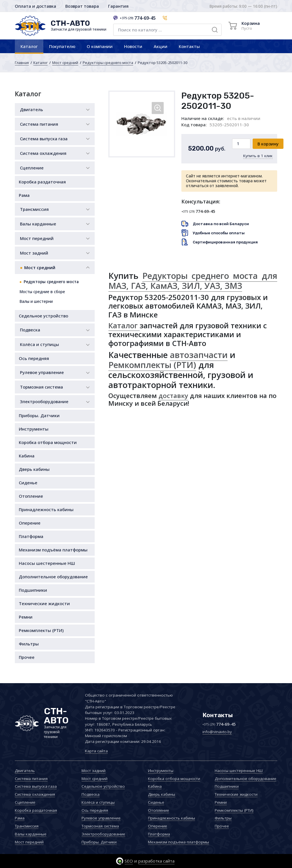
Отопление (31, 496)
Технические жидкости (44, 603)
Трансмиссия (34, 209)
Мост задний (34, 253)
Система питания (39, 124)
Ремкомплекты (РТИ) (41, 630)
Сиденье (28, 483)
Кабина (27, 456)
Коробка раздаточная (42, 182)
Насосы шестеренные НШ (47, 563)
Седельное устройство (43, 316)
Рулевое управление (42, 372)
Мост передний (37, 238)
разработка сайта (156, 861)
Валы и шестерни (36, 301)
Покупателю (62, 46)
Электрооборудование (44, 401)
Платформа (31, 536)
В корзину (268, 144)
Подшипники (33, 590)
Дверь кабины (34, 469)
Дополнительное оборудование (53, 577)
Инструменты (34, 429)
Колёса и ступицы (39, 344)
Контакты (189, 46)
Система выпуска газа (44, 139)
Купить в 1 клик (258, 156)
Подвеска (30, 330)
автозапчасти (199, 355)
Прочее (27, 657)
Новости (133, 46)
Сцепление (32, 168)
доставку (173, 396)
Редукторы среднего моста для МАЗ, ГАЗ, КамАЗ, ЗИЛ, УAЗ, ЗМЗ (193, 281)
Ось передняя (34, 358)
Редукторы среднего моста (108, 63)
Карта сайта (96, 751)
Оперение (30, 523)
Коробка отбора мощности (48, 442)
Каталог (29, 46)
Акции (161, 46)
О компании (100, 46)
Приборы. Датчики (39, 415)
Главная (22, 63)
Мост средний (65, 63)
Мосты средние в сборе (42, 292)
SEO (129, 861)
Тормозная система (41, 387)
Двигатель (32, 109)
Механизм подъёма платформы (53, 550)
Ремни (26, 617)
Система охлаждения (43, 153)
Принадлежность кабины (46, 509)
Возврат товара (82, 6)
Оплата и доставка (36, 6)
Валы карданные (38, 224)
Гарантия (118, 6)
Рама (24, 195)
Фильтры (29, 644)
